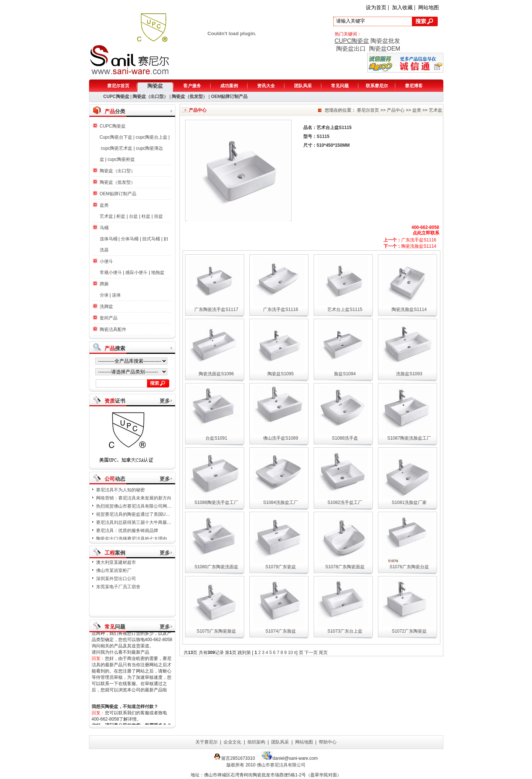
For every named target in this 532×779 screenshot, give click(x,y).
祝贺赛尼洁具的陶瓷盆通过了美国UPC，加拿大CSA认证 (152, 517)
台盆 (133, 216)
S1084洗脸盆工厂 (281, 502)
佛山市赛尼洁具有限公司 (281, 765)
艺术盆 (106, 216)
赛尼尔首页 (118, 86)
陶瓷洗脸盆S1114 (410, 246)
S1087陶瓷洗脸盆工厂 (409, 438)
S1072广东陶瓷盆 (409, 631)
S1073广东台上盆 (345, 631)
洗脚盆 (106, 306)
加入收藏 (402, 7)
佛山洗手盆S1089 (281, 438)
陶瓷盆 (155, 86)
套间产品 (109, 318)
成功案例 (229, 86)
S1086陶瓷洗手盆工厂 (216, 502)
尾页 (323, 653)
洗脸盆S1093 (409, 374)
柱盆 (146, 216)
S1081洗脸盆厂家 (409, 502)
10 (290, 653)
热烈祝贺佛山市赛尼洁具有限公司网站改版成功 (143, 509)
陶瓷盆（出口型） (150, 96)
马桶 (104, 228)
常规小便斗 (111, 272)
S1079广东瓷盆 (281, 567)
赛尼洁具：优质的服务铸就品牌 (127, 534)
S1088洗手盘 (345, 438)
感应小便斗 (136, 272)
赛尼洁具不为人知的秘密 (120, 493)
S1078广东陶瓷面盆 (345, 567)
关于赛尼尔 (207, 742)
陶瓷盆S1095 (281, 374)
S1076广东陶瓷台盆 (409, 567)
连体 (116, 295)
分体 (104, 295)
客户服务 (192, 86)
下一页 (311, 653)
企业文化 (232, 742)
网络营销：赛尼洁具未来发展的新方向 (134, 501)
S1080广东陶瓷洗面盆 (216, 567)
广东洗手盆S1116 (410, 240)
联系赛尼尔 (377, 86)
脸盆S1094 (345, 374)
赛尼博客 (414, 86)
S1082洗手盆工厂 (345, 502)
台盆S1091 (216, 438)
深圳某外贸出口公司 (116, 579)
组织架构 (256, 742)
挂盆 (158, 216)
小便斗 (106, 261)
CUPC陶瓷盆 (352, 41)
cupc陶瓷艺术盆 (117, 148)
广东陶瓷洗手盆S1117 (216, 309)
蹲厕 (104, 284)
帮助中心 (328, 742)
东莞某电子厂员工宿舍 (118, 587)
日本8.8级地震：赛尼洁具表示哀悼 (130, 485)
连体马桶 (109, 239)
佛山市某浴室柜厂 (114, 570)
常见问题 (340, 86)
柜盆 (121, 216)
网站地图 (429, 7)
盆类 (104, 205)
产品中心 (396, 110)
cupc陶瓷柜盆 (121, 159)
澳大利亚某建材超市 (116, 562)
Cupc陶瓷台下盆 (116, 137)
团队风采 (303, 86)
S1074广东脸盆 (281, 631)
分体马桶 (130, 239)
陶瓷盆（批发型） (190, 96)
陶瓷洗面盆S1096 (216, 374)
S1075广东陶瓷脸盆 (216, 631)
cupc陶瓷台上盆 (151, 137)
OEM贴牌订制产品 (229, 96)
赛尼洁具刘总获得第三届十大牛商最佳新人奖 (140, 525)
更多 (165, 401)
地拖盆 (158, 272)
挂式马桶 (151, 239)
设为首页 (376, 7)
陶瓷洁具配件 (113, 329)
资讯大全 (266, 86)
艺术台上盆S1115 (345, 309)
